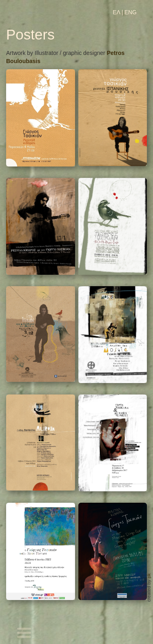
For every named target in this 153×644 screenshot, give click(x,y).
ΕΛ (116, 12)
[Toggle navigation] (24, 634)
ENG (131, 12)
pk (149, 576)
